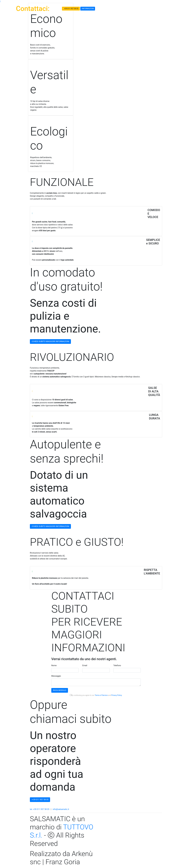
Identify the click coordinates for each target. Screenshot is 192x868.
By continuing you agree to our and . (96, 695)
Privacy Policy (117, 695)
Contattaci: (33, 9)
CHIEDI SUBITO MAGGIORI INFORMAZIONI (50, 341)
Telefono (117, 665)
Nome (54, 665)
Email (85, 665)
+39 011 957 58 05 (71, 9)
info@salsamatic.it (61, 809)
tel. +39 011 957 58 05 (40, 809)
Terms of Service (101, 695)
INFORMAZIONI (88, 9)
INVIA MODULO (60, 690)
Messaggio (56, 676)
